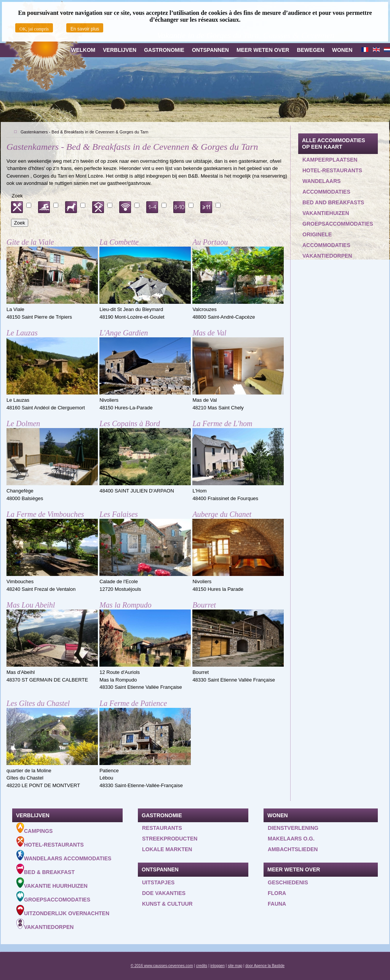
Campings (34, 828)
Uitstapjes (158, 882)
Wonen (342, 50)
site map (235, 966)
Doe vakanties (164, 893)
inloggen (217, 966)
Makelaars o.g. (291, 839)
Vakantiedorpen (327, 256)
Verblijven (120, 50)
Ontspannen (210, 50)
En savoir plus (85, 29)
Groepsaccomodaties (53, 897)
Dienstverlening (293, 828)
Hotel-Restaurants (50, 842)
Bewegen (310, 50)
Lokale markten (167, 849)
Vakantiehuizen (326, 213)
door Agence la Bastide (265, 966)
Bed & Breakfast (46, 869)
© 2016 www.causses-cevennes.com (162, 966)
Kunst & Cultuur (167, 904)
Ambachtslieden (293, 849)
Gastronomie (164, 50)
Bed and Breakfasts (333, 202)
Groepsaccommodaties (338, 224)
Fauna (277, 904)
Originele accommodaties (326, 240)
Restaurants (162, 828)
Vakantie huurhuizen (52, 883)
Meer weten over (263, 50)
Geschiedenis (288, 882)
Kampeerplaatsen (330, 160)
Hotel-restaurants (332, 170)
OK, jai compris (34, 29)
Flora (277, 893)
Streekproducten (170, 839)
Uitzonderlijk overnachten (63, 911)
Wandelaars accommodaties (326, 186)
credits (202, 966)
